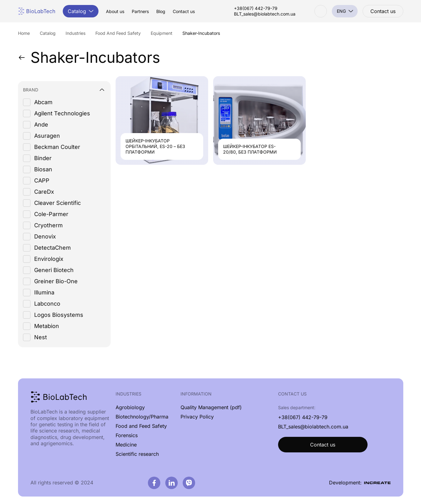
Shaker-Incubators (89, 58)
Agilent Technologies (62, 113)
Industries (128, 394)
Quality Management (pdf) (211, 407)
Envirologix (49, 259)
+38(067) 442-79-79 (256, 8)
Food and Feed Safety (141, 426)
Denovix (45, 236)
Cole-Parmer (51, 214)
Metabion (47, 326)
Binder (43, 158)
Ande (41, 125)
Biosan (43, 169)
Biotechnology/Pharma (142, 417)
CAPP (42, 180)
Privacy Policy (197, 417)
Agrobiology (130, 407)
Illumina (44, 292)
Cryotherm (48, 225)
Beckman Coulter (57, 147)
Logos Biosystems (59, 315)
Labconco (47, 304)
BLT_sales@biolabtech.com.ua (265, 14)
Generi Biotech (54, 270)
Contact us (184, 12)
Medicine (126, 445)
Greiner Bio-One (56, 281)
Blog (161, 12)
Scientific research (137, 454)
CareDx (44, 192)
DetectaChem (53, 248)
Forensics (127, 435)
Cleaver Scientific (57, 203)
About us (115, 12)
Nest (41, 337)
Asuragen (47, 136)
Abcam (43, 102)
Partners (140, 12)
